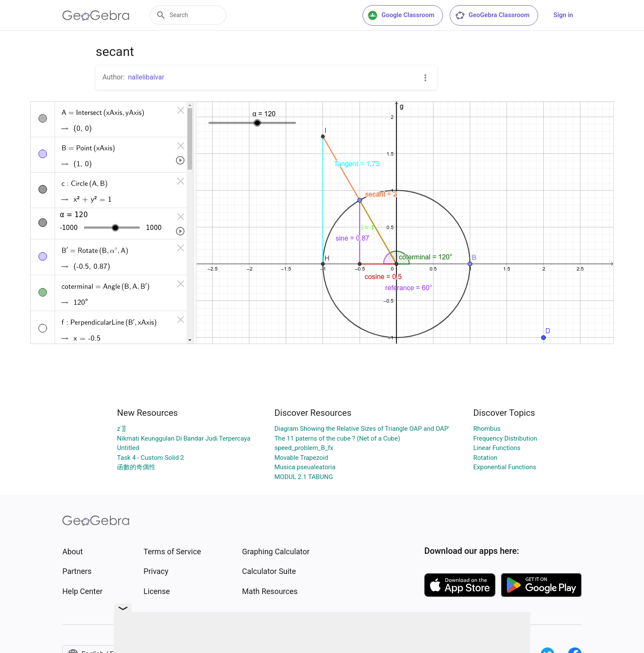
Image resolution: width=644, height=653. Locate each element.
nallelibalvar (146, 77)
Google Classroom (401, 15)
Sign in (563, 15)
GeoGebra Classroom (492, 15)
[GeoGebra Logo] (96, 15)
